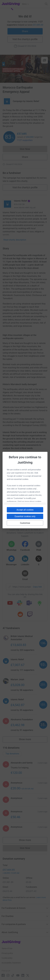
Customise (25, 523)
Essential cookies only (25, 516)
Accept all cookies (25, 510)
